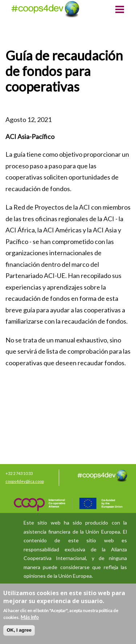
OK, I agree (19, 630)
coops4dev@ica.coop (25, 481)
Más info (30, 617)
